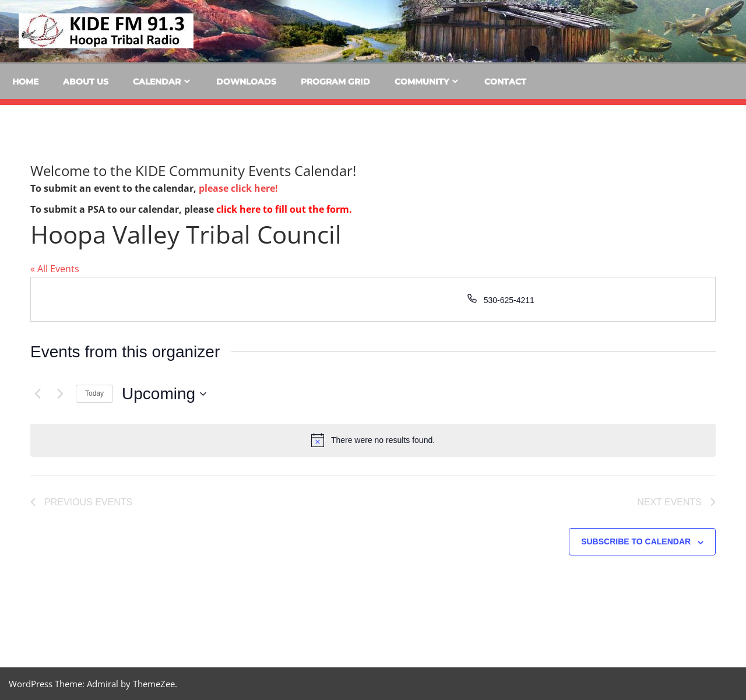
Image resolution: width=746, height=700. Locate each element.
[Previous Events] (37, 394)
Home (25, 82)
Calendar (157, 82)
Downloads (246, 82)
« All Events (55, 269)
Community (422, 82)
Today (94, 393)
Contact (505, 82)
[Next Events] (60, 394)
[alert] (373, 440)
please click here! (238, 188)
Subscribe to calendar (636, 541)
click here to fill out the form (283, 209)
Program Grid (335, 82)
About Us (86, 82)
